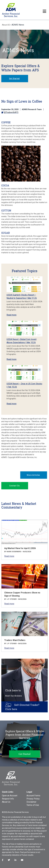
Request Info (8, 799)
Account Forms (33, 796)
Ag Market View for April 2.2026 (20, 548)
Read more (11, 315)
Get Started (14, 78)
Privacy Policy (33, 799)
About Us (6, 802)
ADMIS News (18, 25)
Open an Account (10, 796)
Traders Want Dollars (15, 640)
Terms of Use (33, 805)
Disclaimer (31, 802)
